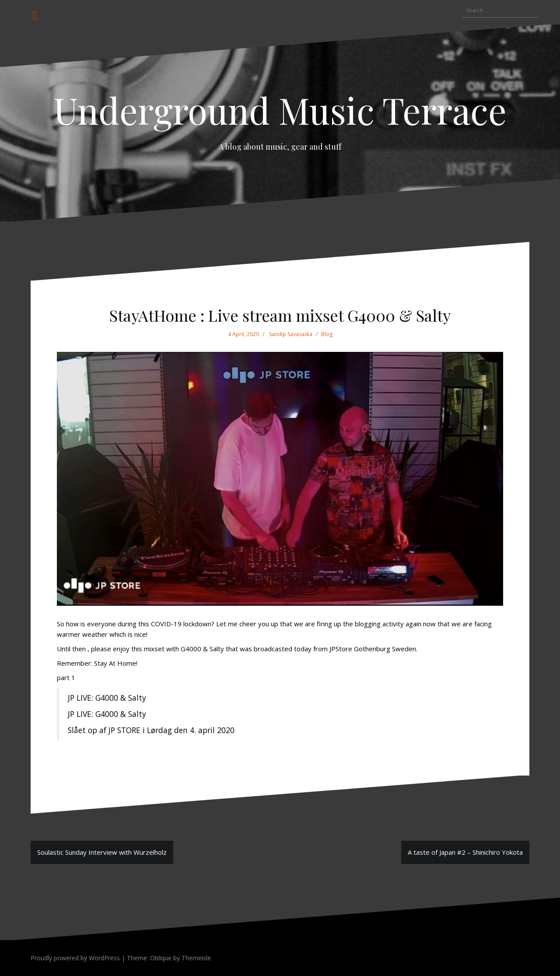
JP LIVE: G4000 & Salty (107, 698)
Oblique (161, 958)
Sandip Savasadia (291, 334)
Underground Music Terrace (280, 110)
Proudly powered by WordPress (75, 958)
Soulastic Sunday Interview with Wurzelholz (102, 852)
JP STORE (124, 730)
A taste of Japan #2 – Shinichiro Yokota (465, 852)
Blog (327, 334)
